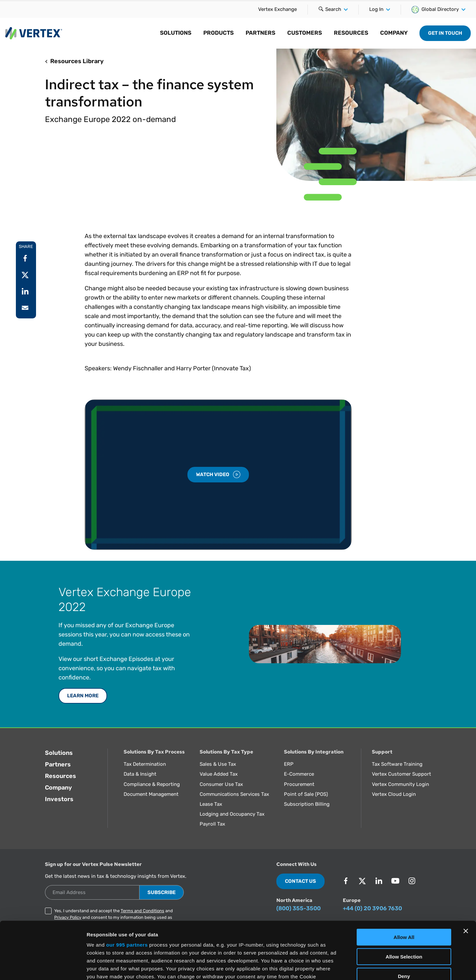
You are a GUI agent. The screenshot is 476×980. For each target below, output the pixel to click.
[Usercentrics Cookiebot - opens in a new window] (43, 967)
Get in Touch (445, 33)
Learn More (83, 696)
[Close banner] (466, 872)
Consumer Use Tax (221, 784)
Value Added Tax (219, 774)
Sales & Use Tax (218, 764)
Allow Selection (404, 897)
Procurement (299, 784)
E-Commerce (299, 774)
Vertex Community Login (400, 784)
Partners (58, 764)
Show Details (347, 967)
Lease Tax (211, 804)
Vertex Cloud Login (394, 794)
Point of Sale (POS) (306, 794)
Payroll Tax (212, 824)
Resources (60, 776)
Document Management (151, 794)
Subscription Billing (307, 804)
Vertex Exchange (278, 9)
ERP (289, 764)
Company (59, 788)
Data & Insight (140, 774)
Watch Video (218, 474)
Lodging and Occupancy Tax (232, 814)
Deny (404, 917)
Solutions (59, 753)
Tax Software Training (397, 764)
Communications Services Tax (234, 794)
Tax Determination (145, 764)
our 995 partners (127, 886)
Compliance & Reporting (152, 784)
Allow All (404, 878)
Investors (59, 799)
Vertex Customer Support (401, 774)
